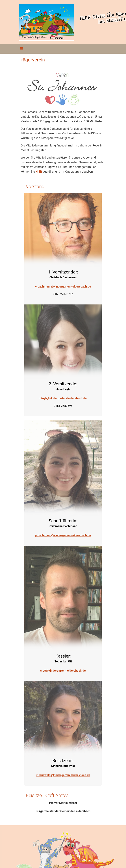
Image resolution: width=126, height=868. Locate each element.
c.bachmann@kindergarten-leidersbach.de (63, 287)
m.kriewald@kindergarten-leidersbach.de (63, 775)
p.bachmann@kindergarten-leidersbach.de (63, 535)
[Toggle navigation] (20, 49)
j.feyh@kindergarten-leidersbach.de (63, 398)
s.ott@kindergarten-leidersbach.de (63, 671)
